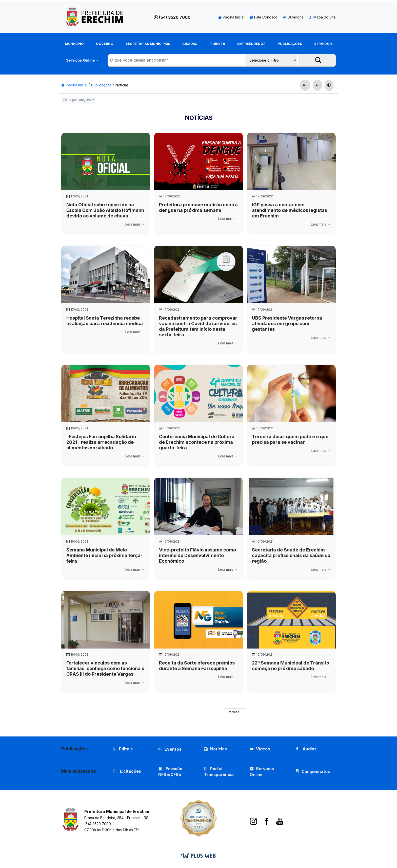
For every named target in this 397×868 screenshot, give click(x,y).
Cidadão (190, 44)
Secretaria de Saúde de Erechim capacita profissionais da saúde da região (291, 555)
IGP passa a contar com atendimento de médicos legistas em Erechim (290, 210)
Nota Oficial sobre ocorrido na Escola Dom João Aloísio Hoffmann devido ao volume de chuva (105, 210)
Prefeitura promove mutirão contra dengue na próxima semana (198, 207)
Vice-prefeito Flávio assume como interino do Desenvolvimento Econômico (197, 555)
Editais (123, 749)
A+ (305, 85)
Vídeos (260, 749)
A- (317, 85)
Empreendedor (251, 44)
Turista (217, 44)
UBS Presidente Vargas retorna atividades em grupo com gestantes (287, 324)
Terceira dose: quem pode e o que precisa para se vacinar (290, 439)
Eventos (173, 749)
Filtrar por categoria (77, 100)
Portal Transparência (219, 772)
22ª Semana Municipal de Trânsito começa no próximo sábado (291, 666)
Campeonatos (316, 771)
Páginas (234, 712)
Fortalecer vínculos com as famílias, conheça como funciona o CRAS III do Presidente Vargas (105, 668)
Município (74, 44)
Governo (105, 44)
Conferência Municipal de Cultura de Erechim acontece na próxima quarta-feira (197, 442)
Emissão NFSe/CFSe (170, 772)
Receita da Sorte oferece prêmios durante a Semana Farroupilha (197, 666)
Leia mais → (135, 224)
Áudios (306, 749)
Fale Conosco (264, 17)
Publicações (290, 44)
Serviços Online (81, 60)
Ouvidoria (293, 17)
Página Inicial (231, 17)
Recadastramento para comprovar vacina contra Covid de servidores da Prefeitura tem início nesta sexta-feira (198, 326)
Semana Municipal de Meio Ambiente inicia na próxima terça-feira (104, 555)
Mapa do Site (322, 17)
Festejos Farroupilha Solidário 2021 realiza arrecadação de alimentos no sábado (101, 442)
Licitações (127, 771)
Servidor (323, 44)
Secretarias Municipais (148, 44)
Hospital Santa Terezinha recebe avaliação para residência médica (105, 321)
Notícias (122, 85)
